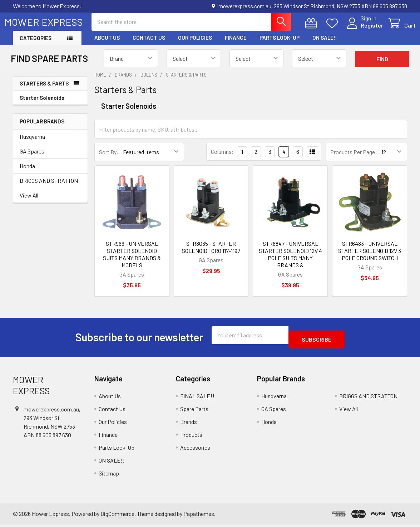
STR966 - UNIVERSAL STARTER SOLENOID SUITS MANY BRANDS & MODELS (132, 261)
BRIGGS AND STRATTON (49, 187)
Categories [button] (36, 44)
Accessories (195, 450)
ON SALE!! (325, 44)
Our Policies (195, 44)
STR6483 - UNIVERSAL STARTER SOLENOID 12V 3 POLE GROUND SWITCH (370, 257)
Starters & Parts (44, 90)
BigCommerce (117, 516)
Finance (236, 44)
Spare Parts (194, 411)
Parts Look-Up (280, 44)
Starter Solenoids (42, 104)
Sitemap (109, 475)
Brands (189, 424)
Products (191, 437)
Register (363, 30)
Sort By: (109, 158)
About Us (107, 44)
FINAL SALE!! (197, 398)
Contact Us (149, 44)
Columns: (222, 158)
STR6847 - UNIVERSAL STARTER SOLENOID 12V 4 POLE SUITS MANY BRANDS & (290, 261)
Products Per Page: (354, 158)
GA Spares (32, 158)
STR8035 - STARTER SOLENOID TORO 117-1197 (211, 253)
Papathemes (199, 516)
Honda (27, 172)
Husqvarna (32, 143)
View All (29, 202)
